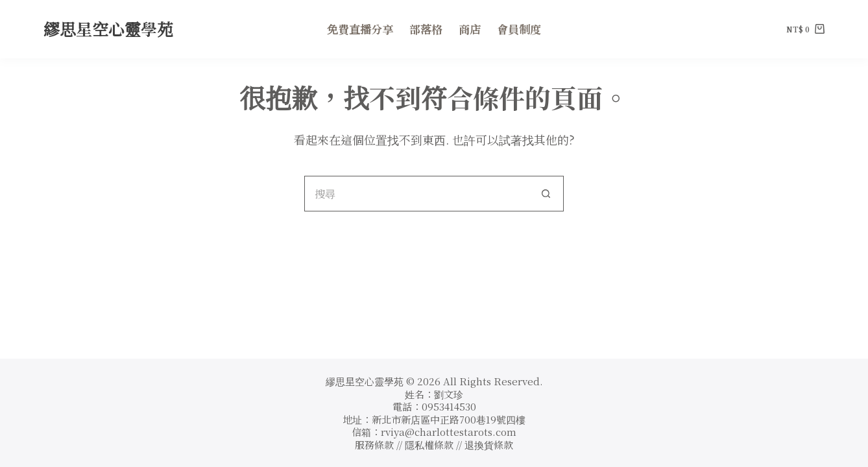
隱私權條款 (430, 445)
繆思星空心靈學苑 (108, 29)
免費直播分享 (360, 29)
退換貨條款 (489, 445)
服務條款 (374, 445)
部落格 (426, 29)
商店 (470, 29)
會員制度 (519, 29)
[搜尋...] (416, 194)
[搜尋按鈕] (546, 194)
